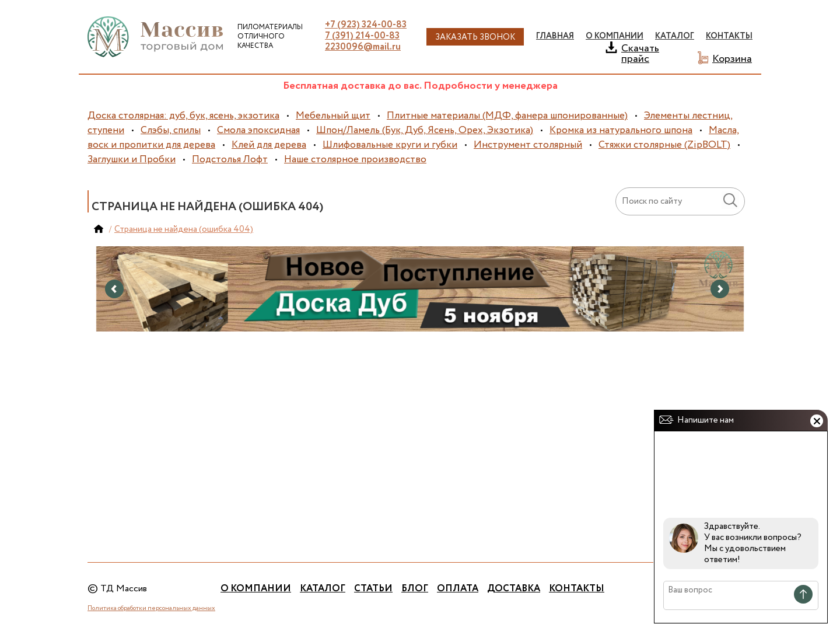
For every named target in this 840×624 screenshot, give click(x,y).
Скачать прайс (640, 53)
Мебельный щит (333, 116)
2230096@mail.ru (363, 47)
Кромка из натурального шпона (621, 130)
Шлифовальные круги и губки (390, 145)
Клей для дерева (269, 145)
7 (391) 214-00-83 (362, 36)
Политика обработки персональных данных (151, 608)
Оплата (458, 589)
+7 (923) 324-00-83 (366, 25)
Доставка (514, 589)
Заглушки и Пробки (132, 160)
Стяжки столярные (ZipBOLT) (664, 145)
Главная (555, 36)
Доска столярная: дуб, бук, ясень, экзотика (183, 116)
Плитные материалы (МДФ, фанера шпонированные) (507, 116)
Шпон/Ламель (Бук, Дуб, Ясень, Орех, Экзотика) (425, 130)
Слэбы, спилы (171, 130)
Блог (415, 589)
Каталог (323, 589)
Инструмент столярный (528, 145)
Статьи (373, 589)
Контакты (729, 36)
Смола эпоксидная (258, 130)
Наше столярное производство (355, 160)
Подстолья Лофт (230, 160)
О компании (256, 589)
